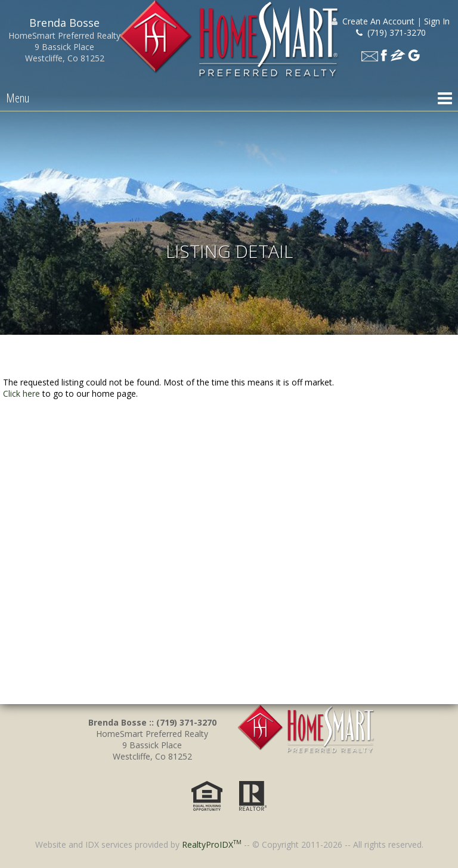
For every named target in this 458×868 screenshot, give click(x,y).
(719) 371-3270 (391, 32)
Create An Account (378, 21)
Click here (21, 393)
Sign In (437, 21)
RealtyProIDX (212, 844)
